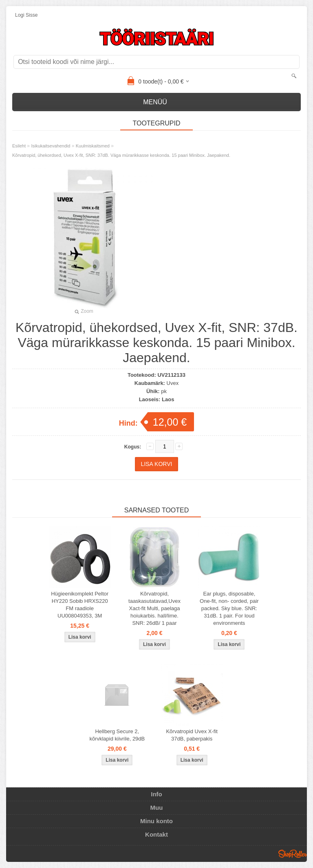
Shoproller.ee (293, 854)
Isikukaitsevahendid (51, 146)
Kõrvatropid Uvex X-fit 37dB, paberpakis (192, 735)
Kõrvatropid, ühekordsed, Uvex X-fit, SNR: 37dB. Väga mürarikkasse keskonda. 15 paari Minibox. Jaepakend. (121, 155)
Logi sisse (26, 15)
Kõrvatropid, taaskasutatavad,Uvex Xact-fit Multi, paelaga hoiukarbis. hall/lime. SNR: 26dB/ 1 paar (154, 608)
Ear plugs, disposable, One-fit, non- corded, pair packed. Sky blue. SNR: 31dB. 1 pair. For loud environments (229, 608)
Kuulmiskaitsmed (93, 146)
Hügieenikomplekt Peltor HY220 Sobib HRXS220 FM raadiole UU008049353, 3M (80, 605)
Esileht (19, 146)
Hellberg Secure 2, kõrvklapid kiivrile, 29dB (117, 735)
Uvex (173, 383)
